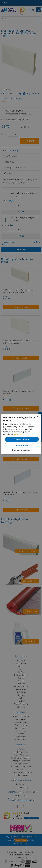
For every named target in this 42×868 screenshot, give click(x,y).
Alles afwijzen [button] (22, 445)
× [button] (37, 417)
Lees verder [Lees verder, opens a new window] (18, 434)
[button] (21, 450)
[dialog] (21, 434)
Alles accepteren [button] (22, 439)
